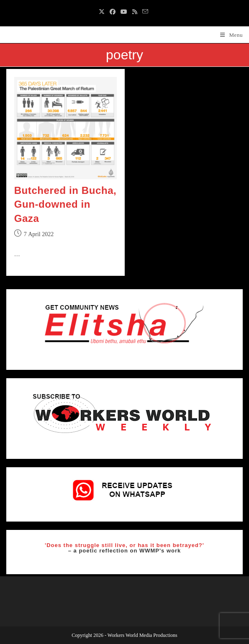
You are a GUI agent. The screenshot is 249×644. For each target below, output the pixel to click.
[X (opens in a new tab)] (103, 12)
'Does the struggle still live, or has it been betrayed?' (124, 545)
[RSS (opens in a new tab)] (135, 12)
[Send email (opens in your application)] (145, 12)
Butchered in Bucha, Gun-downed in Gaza (65, 204)
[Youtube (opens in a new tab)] (124, 12)
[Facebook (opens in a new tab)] (113, 12)
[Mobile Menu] (231, 35)
